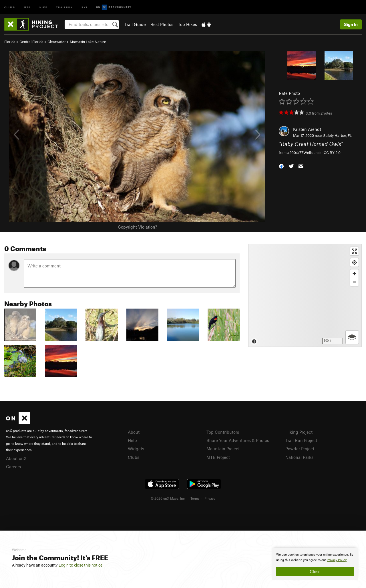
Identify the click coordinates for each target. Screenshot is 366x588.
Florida (10, 42)
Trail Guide (135, 24)
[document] (315, 564)
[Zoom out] (354, 282)
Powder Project (300, 449)
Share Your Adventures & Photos (238, 440)
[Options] (352, 337)
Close (315, 571)
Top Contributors (223, 432)
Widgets (136, 449)
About (134, 432)
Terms (195, 498)
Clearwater (57, 42)
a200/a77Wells (300, 153)
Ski (84, 7)
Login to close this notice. (81, 565)
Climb (10, 7)
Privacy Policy (337, 560)
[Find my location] (354, 262)
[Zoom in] (354, 274)
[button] (281, 166)
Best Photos (162, 24)
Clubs (134, 457)
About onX (16, 458)
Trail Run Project (301, 440)
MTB (27, 7)
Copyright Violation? (137, 227)
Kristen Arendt (307, 129)
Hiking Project (299, 432)
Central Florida (31, 42)
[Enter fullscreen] (354, 251)
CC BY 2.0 (332, 153)
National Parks (299, 457)
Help (132, 440)
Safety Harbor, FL (337, 135)
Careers (13, 467)
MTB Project (218, 457)
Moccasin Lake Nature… (89, 42)
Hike (43, 7)
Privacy (210, 498)
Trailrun (64, 7)
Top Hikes (187, 24)
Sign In (351, 24)
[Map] (305, 295)
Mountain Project (223, 449)
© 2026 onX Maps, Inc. (168, 498)
